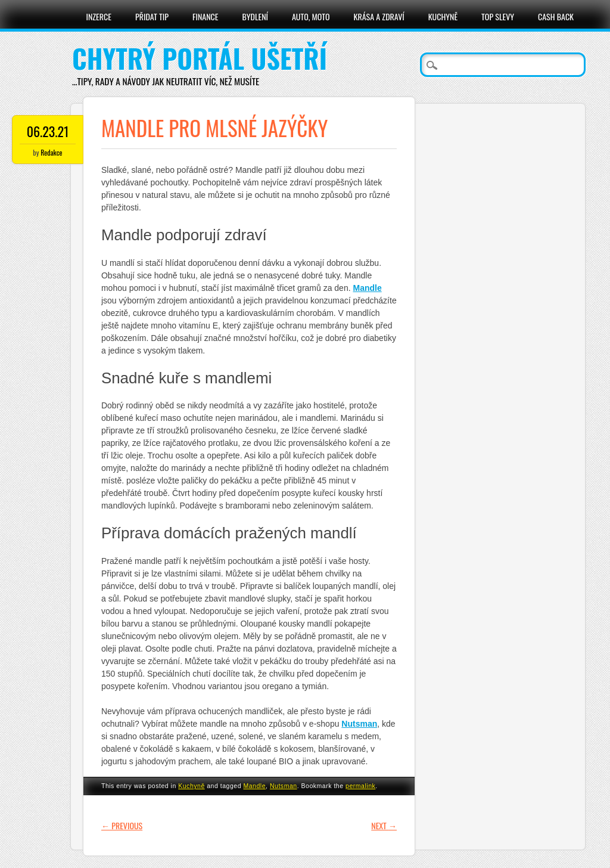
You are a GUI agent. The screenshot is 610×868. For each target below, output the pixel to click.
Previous (122, 825)
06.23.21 (48, 131)
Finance (206, 16)
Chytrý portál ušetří (200, 58)
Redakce (51, 152)
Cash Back (556, 16)
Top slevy (498, 16)
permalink (360, 786)
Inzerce (99, 16)
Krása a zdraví (379, 16)
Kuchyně (443, 16)
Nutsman (284, 786)
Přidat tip (152, 16)
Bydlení (255, 16)
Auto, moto (311, 16)
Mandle (254, 786)
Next (384, 825)
